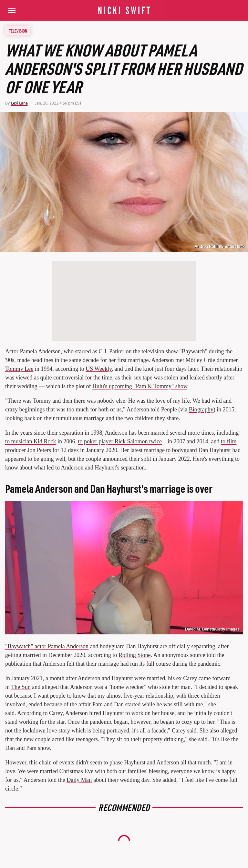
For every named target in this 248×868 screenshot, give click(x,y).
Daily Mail (79, 780)
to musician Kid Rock (31, 441)
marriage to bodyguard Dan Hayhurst (187, 450)
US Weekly (99, 369)
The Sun (21, 687)
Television (18, 31)
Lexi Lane (19, 103)
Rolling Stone (135, 655)
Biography (201, 409)
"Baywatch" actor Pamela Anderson (47, 646)
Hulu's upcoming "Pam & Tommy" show (140, 386)
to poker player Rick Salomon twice (120, 441)
